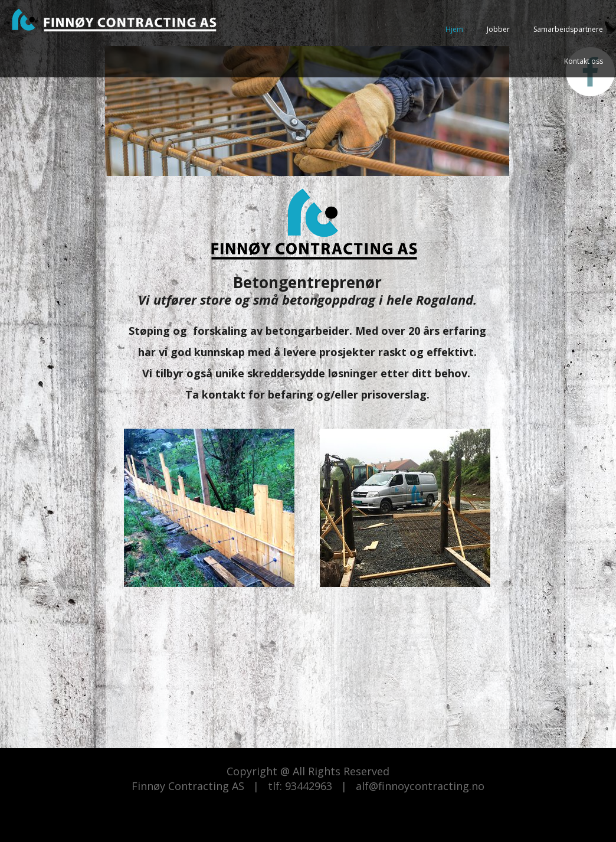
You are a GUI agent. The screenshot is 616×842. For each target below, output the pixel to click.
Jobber (498, 29)
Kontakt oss (584, 61)
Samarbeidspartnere (568, 29)
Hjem (454, 29)
